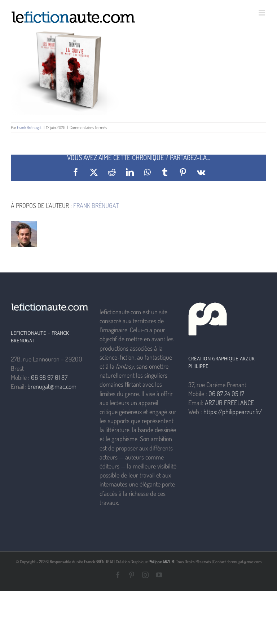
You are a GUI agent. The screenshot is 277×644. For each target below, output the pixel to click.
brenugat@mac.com (52, 386)
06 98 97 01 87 (49, 377)
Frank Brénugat (29, 127)
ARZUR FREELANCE (229, 403)
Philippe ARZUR (161, 562)
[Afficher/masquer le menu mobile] (262, 13)
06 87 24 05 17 (226, 394)
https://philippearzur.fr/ (233, 412)
